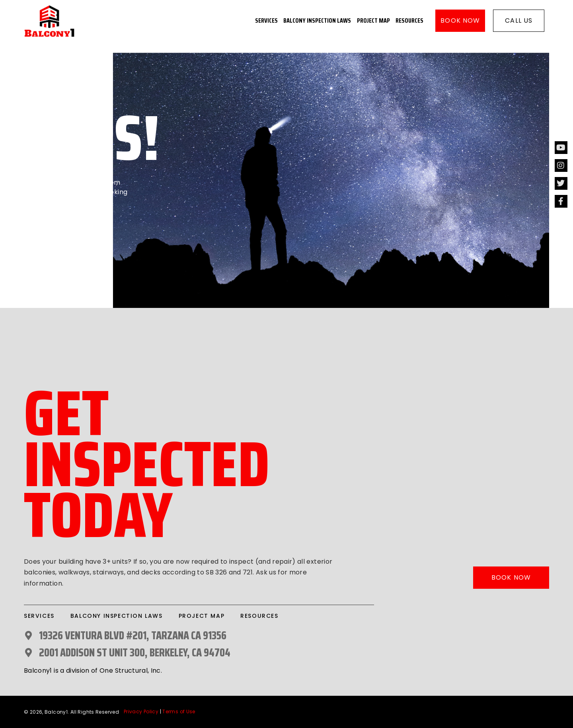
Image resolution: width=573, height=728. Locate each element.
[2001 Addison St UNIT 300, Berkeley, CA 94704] (28, 653)
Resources (409, 21)
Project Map (373, 21)
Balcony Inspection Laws (317, 21)
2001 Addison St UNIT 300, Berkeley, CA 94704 (135, 652)
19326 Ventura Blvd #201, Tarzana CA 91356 (133, 635)
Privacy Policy (141, 711)
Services (266, 21)
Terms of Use (179, 711)
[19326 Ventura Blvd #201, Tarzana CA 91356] (28, 636)
